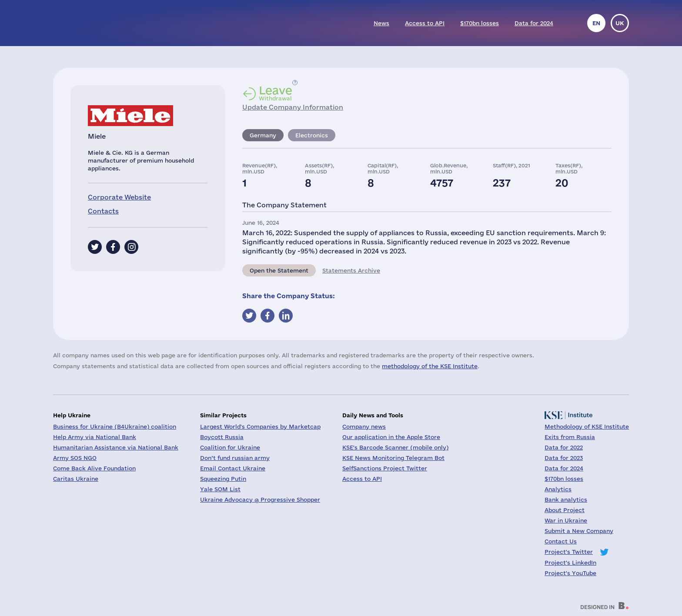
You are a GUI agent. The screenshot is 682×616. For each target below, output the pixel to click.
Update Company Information (293, 107)
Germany (263, 135)
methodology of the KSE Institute (430, 366)
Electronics (312, 135)
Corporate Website (119, 197)
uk (620, 23)
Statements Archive (351, 270)
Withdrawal (276, 93)
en (596, 23)
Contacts (103, 211)
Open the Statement (279, 270)
